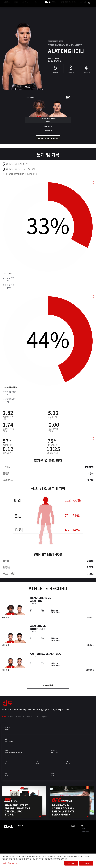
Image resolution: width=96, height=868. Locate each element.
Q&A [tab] (44, 716)
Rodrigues (38, 631)
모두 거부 (86, 863)
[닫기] (93, 857)
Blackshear (39, 600)
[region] (48, 861)
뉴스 (32, 8)
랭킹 (14, 8)
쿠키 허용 (71, 863)
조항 (83, 829)
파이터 (24, 8)
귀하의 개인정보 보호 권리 (10, 863)
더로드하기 (48, 686)
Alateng (36, 603)
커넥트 (58, 8)
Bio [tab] (4, 716)
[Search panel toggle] (89, 8)
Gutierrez (37, 656)
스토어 (83, 8)
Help (73, 826)
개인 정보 (85, 831)
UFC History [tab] (33, 716)
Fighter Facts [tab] (16, 716)
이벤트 (6, 8)
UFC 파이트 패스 (71, 8)
